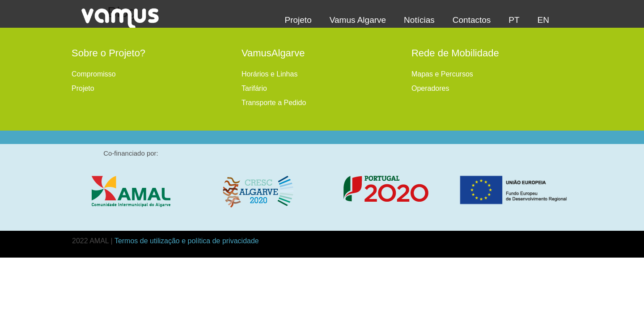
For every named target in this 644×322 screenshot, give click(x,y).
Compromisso (94, 74)
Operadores (430, 88)
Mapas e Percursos (442, 74)
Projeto (83, 88)
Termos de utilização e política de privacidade (187, 241)
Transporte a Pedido (274, 103)
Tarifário (254, 88)
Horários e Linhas (269, 74)
